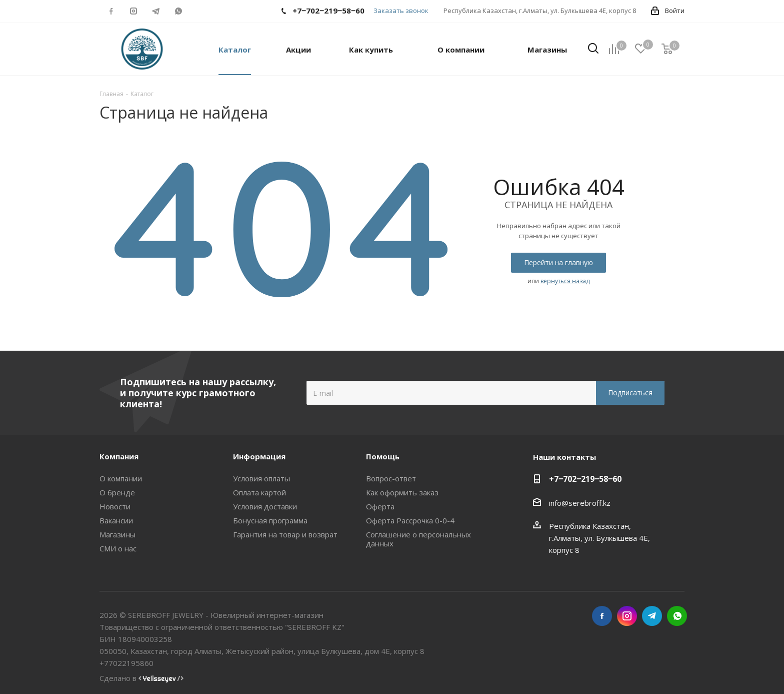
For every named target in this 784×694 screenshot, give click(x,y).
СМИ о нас (118, 548)
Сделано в (141, 678)
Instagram (133, 11)
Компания (119, 456)
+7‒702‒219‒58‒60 (585, 479)
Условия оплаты (261, 478)
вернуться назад (565, 281)
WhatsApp (178, 11)
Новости (115, 506)
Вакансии (116, 520)
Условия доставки (265, 506)
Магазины (117, 534)
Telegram (156, 11)
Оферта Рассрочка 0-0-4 (410, 520)
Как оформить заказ (402, 492)
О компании (121, 478)
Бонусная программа (270, 520)
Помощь (383, 456)
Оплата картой (259, 492)
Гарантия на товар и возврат (285, 534)
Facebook (111, 11)
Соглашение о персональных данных (418, 539)
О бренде (117, 492)
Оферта (380, 506)
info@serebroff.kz (580, 503)
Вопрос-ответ (391, 478)
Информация (259, 456)
